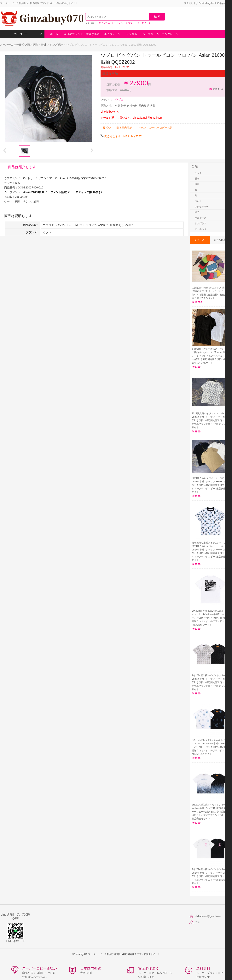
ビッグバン (118, 23)
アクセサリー (202, 207)
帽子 (197, 212)
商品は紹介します (22, 167)
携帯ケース (200, 218)
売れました (216, 89)
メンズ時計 (56, 45)
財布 (197, 179)
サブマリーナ (133, 23)
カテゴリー (28, 34)
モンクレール (170, 34)
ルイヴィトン (112, 34)
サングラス (200, 223)
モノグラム (104, 23)
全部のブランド (73, 34)
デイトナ (146, 23)
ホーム (54, 34)
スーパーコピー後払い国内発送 (19, 45)
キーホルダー (202, 229)
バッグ (198, 173)
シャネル (131, 34)
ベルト (198, 201)
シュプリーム (151, 34)
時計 (44, 45)
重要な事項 (93, 34)
